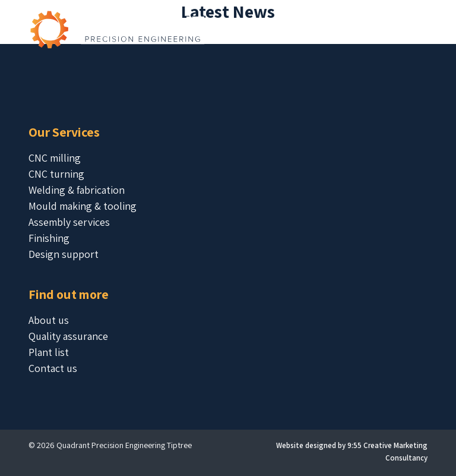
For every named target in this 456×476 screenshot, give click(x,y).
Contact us (53, 368)
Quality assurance (68, 336)
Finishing (49, 238)
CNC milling (55, 158)
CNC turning (56, 174)
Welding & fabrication (77, 190)
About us (49, 320)
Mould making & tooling (83, 206)
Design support (64, 254)
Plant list (49, 352)
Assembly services (69, 222)
